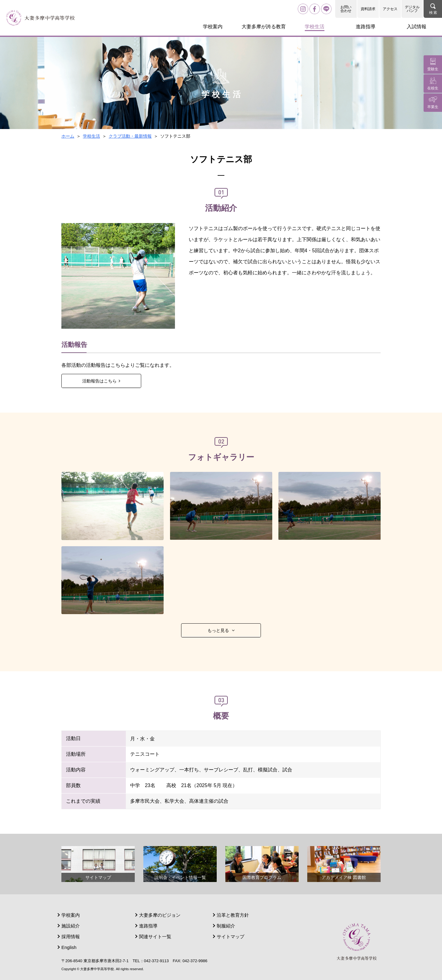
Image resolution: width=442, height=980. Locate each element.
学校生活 (91, 136)
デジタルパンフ (412, 9)
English (69, 947)
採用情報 (71, 937)
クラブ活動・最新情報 (130, 136)
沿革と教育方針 (233, 915)
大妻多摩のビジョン (160, 915)
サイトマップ (231, 937)
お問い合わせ (346, 9)
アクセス (390, 9)
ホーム (68, 136)
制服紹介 (226, 926)
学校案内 (71, 915)
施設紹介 (71, 926)
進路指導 (148, 926)
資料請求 (368, 9)
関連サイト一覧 (155, 937)
